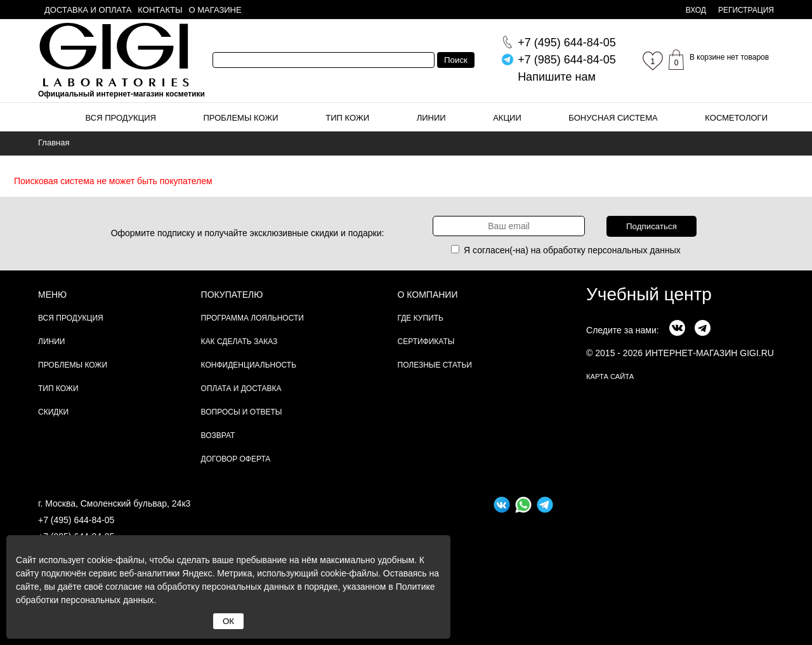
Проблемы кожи (241, 118)
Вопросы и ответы (242, 412)
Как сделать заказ (239, 342)
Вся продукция (121, 118)
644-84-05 (567, 43)
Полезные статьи (435, 365)
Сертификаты (426, 342)
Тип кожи (347, 118)
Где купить (421, 318)
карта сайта (610, 376)
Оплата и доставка (241, 389)
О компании (428, 295)
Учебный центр (649, 294)
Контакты (160, 10)
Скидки (53, 412)
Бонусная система (613, 118)
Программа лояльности (252, 318)
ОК (228, 621)
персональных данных (634, 250)
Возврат (218, 436)
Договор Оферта (236, 459)
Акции (507, 118)
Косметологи (736, 118)
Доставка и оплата (88, 10)
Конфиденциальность (249, 365)
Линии (431, 118)
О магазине (215, 10)
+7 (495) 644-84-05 (76, 520)
